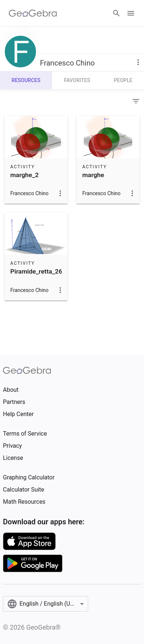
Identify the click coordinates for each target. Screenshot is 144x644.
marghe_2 (24, 175)
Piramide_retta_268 (38, 271)
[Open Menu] (131, 13)
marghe (93, 175)
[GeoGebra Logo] (33, 13)
